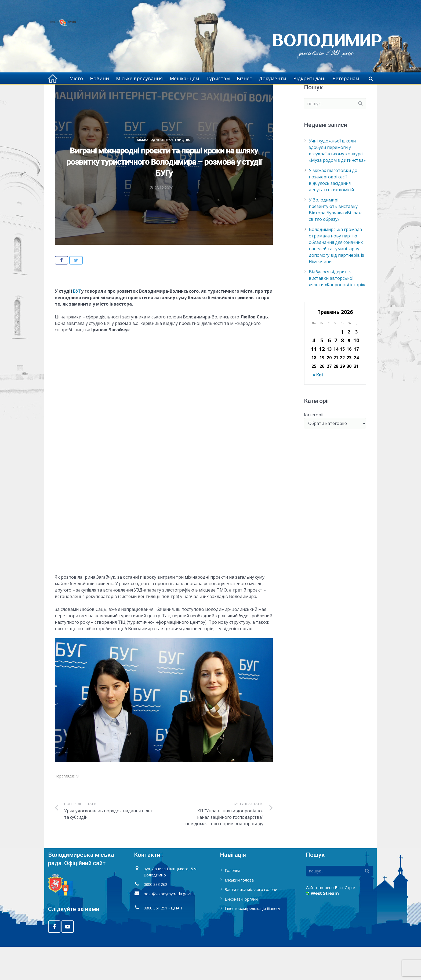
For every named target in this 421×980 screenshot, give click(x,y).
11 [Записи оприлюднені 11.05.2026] (314, 382)
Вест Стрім (345, 921)
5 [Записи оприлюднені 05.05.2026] (322, 374)
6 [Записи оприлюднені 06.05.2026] (329, 374)
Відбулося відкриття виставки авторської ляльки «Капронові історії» (337, 311)
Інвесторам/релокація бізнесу (252, 942)
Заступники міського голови (251, 923)
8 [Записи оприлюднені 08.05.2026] (342, 374)
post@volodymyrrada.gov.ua (169, 927)
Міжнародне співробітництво (138, 94)
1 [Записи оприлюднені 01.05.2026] (342, 365)
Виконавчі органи (241, 932)
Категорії (314, 448)
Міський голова (239, 913)
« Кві (318, 408)
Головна (98, 94)
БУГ (77, 324)
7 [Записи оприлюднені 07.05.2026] (336, 374)
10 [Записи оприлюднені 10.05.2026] (356, 374)
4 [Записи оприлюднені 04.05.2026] (314, 374)
